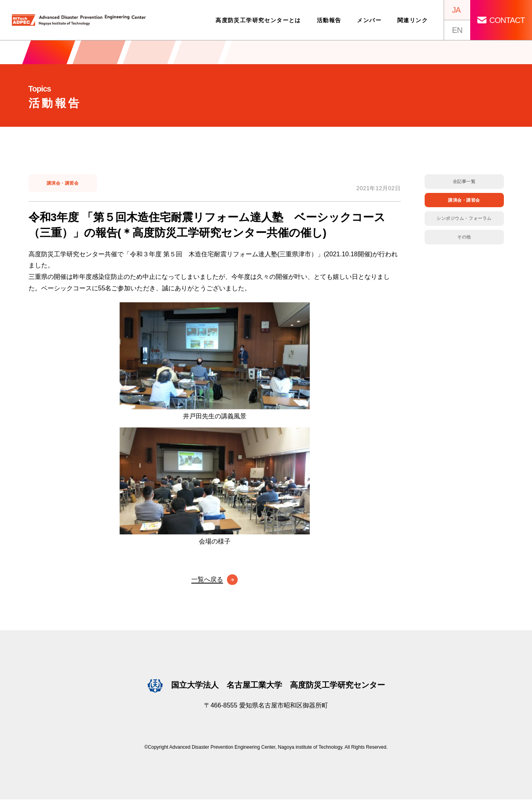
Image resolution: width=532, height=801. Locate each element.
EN (456, 30)
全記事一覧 (464, 182)
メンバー (368, 20)
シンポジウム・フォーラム (464, 222)
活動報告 (328, 20)
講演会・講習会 (64, 185)
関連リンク (411, 20)
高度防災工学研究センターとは (257, 20)
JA (455, 10)
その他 (464, 242)
